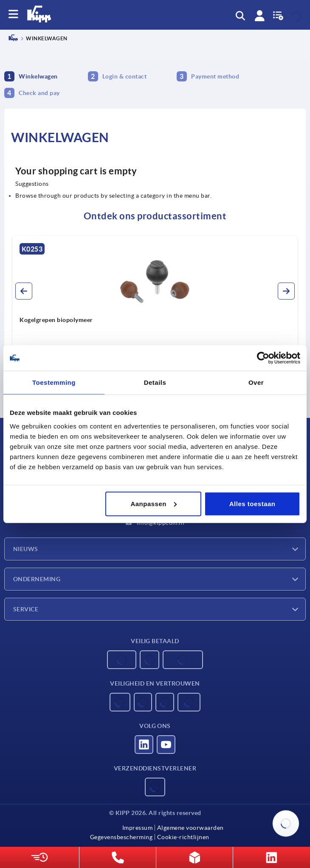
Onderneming (37, 579)
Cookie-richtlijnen (183, 837)
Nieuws (26, 549)
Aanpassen (154, 503)
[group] (155, 312)
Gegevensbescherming (121, 837)
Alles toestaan (252, 503)
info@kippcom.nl (155, 523)
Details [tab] (155, 382)
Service (26, 609)
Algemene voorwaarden (190, 828)
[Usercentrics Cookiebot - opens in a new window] (263, 358)
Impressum (138, 828)
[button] (24, 291)
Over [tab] (256, 382)
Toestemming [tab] (54, 382)
